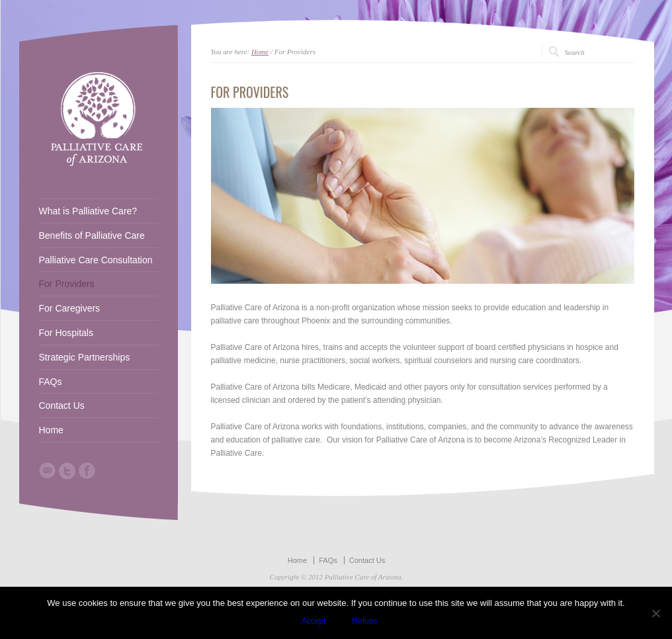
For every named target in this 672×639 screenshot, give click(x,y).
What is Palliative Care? (88, 211)
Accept (314, 621)
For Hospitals (66, 333)
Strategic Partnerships (85, 357)
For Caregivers (70, 308)
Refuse (364, 621)
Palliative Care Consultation (96, 260)
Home (260, 52)
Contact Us (62, 405)
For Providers (67, 284)
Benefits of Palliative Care (92, 235)
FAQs (51, 382)
